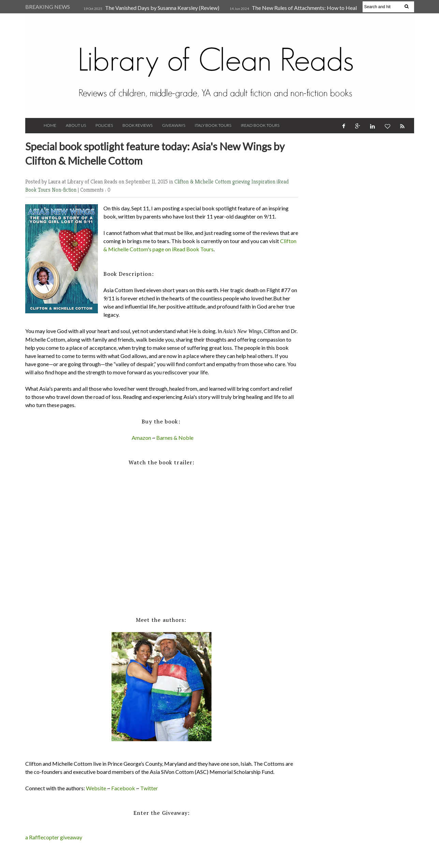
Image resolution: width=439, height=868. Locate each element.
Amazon (141, 438)
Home (50, 125)
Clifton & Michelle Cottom (203, 182)
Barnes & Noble (175, 438)
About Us (76, 125)
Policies (104, 125)
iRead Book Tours (260, 125)
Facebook (123, 788)
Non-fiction (65, 190)
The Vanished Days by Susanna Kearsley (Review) (162, 8)
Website (96, 788)
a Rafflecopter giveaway (54, 837)
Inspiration (264, 182)
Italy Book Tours (213, 125)
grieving (242, 182)
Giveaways (174, 125)
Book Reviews (137, 125)
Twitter (149, 788)
